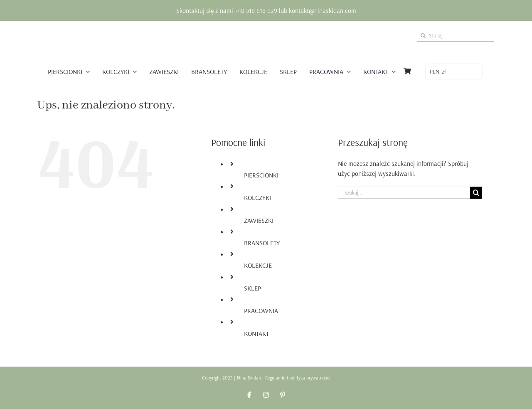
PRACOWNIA (261, 310)
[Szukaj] (455, 36)
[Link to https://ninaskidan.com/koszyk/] (407, 71)
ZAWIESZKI (259, 220)
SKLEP (252, 288)
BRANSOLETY (262, 243)
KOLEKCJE (258, 265)
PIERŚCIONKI (261, 175)
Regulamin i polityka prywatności (298, 378)
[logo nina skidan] (267, 30)
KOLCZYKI (257, 197)
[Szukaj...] (404, 193)
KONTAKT (256, 333)
